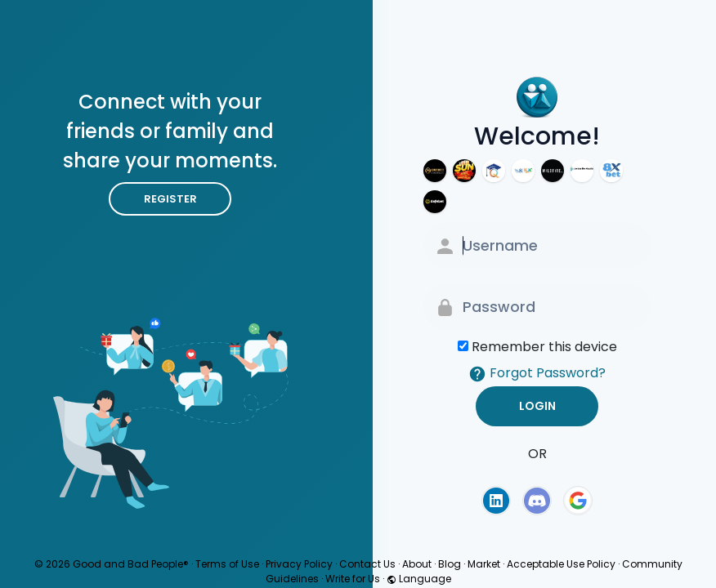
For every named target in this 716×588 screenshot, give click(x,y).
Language (419, 579)
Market (484, 564)
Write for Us (353, 579)
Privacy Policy (299, 564)
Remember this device (544, 347)
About (417, 564)
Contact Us (367, 564)
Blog (450, 564)
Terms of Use (227, 564)
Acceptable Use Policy (561, 564)
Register (170, 199)
